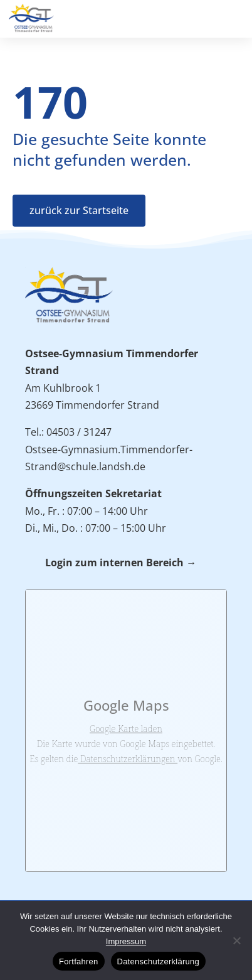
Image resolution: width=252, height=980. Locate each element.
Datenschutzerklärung (158, 961)
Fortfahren (78, 961)
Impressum (126, 941)
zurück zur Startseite (79, 210)
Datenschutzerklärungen (128, 759)
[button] (236, 16)
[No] (236, 940)
